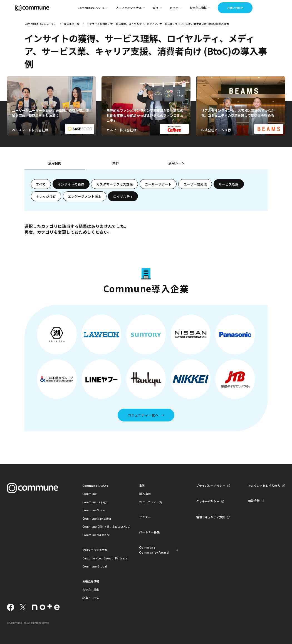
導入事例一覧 (72, 24)
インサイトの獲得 (71, 184)
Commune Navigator (97, 518)
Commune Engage (95, 502)
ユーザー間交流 (195, 184)
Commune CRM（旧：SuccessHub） (102, 526)
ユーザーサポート (158, 184)
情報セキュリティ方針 (211, 517)
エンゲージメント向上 (85, 196)
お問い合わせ (235, 8)
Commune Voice (94, 510)
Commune (90, 494)
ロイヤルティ (123, 196)
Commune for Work (96, 535)
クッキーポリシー (208, 501)
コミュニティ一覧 (151, 502)
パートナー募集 (149, 532)
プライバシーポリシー (211, 486)
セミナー (175, 8)
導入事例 (145, 494)
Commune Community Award (154, 550)
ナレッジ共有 (46, 196)
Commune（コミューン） (41, 24)
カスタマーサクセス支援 (115, 184)
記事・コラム (91, 598)
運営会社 (254, 501)
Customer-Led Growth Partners (102, 558)
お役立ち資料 (91, 590)
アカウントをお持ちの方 (264, 486)
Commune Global (95, 566)
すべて (41, 184)
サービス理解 (229, 184)
